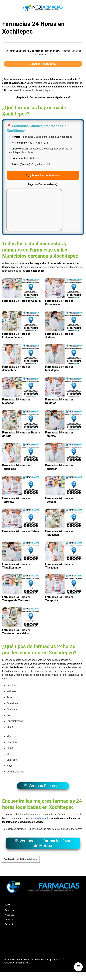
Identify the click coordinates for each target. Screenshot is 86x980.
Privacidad (10, 924)
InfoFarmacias (42, 818)
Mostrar (34, 859)
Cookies (9, 920)
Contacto (9, 910)
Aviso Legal (11, 915)
